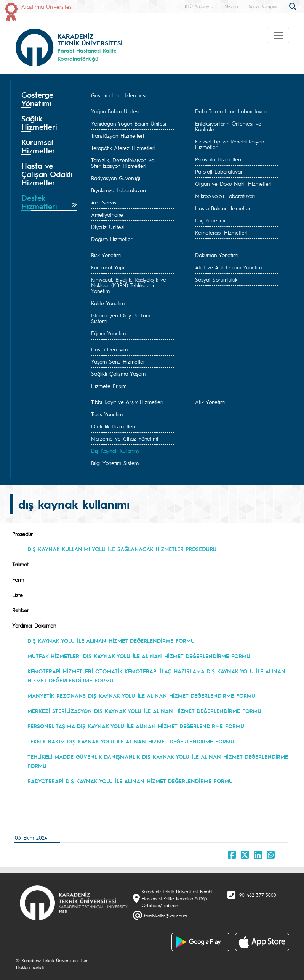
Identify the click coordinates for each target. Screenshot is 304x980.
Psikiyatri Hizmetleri (218, 159)
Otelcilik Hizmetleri (113, 426)
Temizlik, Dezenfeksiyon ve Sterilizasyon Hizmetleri (123, 163)
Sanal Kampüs (263, 6)
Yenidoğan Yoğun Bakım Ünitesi (129, 123)
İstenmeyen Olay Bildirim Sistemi (121, 318)
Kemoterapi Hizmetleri (221, 232)
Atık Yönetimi (210, 402)
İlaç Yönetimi (210, 220)
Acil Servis (104, 202)
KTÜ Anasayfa (199, 6)
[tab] (49, 99)
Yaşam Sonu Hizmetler (118, 361)
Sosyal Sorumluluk (216, 279)
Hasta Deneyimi (110, 349)
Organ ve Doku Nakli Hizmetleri (233, 183)
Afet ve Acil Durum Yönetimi (229, 267)
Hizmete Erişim (109, 386)
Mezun (231, 6)
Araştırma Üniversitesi (47, 6)
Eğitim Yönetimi (109, 333)
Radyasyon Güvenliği (116, 178)
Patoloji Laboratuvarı (219, 171)
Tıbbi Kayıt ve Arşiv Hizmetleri (127, 402)
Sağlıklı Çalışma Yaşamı (119, 373)
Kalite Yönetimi (108, 303)
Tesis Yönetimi (107, 414)
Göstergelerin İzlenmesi (119, 95)
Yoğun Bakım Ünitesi (115, 111)
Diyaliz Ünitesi (108, 227)
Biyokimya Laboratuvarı (118, 190)
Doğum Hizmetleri (112, 239)
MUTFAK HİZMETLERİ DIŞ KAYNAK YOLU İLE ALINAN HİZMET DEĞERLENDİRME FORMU (139, 656)
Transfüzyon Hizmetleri (118, 135)
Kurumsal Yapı (108, 267)
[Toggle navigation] (278, 35)
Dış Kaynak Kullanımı (115, 451)
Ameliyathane (107, 214)
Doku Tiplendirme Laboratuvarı (231, 111)
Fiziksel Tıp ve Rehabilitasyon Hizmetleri (230, 144)
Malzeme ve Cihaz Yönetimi (125, 438)
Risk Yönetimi (106, 255)
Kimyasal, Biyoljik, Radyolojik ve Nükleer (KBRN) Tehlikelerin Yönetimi (129, 285)
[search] (294, 6)
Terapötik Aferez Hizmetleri (123, 148)
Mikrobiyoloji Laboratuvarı (225, 196)
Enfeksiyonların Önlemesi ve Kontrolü (228, 126)
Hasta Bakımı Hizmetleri (223, 208)
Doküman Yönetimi (217, 255)
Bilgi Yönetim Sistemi (115, 463)
